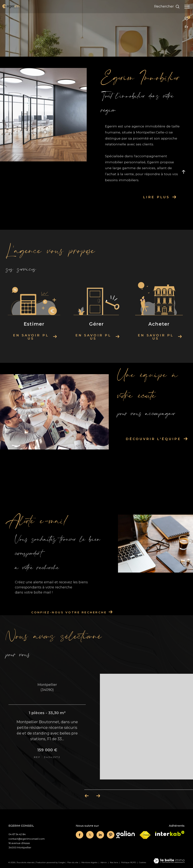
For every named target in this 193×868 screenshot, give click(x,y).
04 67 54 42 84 (17, 834)
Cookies (142, 863)
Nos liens (114, 862)
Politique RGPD (129, 862)
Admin (104, 862)
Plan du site (73, 862)
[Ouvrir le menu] (187, 7)
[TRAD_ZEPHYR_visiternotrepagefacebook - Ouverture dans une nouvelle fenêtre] (80, 835)
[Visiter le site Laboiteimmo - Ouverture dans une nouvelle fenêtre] (169, 861)
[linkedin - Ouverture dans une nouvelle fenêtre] (100, 835)
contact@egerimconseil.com (27, 839)
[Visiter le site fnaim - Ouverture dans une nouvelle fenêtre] (145, 835)
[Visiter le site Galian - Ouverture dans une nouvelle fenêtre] (126, 834)
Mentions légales (90, 862)
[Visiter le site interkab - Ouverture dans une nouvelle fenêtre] (170, 833)
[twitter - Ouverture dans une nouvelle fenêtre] (90, 835)
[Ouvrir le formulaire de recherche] (167, 7)
